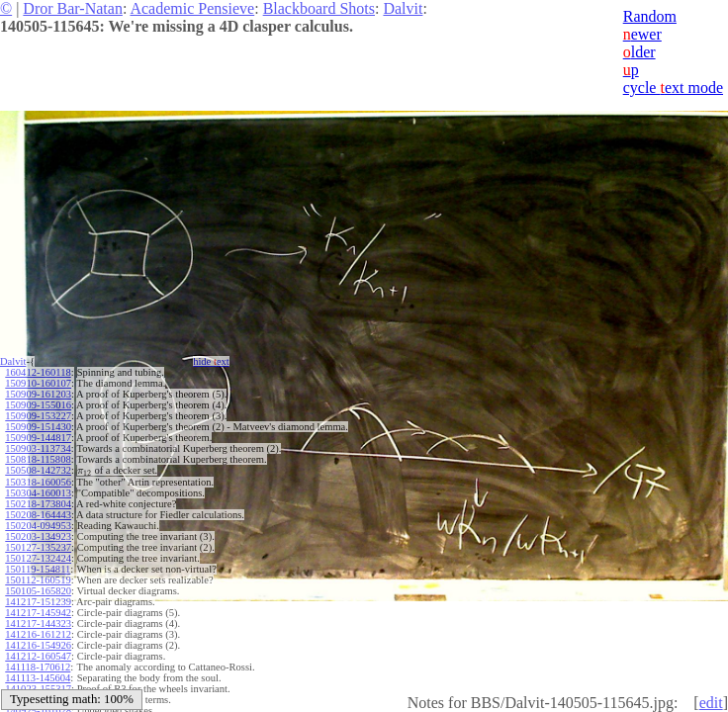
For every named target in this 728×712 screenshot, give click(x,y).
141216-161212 (38, 634)
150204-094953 (38, 526)
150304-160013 (38, 493)
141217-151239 (38, 602)
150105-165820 (38, 591)
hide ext (211, 361)
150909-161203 (38, 394)
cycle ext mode (673, 88)
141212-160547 (38, 656)
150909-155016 (38, 405)
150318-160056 (38, 482)
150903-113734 (38, 448)
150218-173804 (38, 504)
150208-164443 (38, 515)
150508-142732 (38, 470)
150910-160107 (38, 383)
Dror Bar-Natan (73, 8)
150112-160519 (38, 580)
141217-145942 (38, 613)
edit (711, 703)
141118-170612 (38, 667)
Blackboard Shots (319, 8)
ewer (642, 34)
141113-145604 (38, 678)
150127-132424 (38, 558)
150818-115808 (38, 459)
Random (650, 16)
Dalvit (403, 8)
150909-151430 (38, 427)
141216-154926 (38, 645)
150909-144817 (38, 438)
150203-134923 (38, 536)
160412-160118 (38, 372)
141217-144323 (38, 623)
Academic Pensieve (192, 8)
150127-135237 (38, 547)
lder (639, 52)
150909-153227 (38, 416)
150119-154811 (38, 569)
